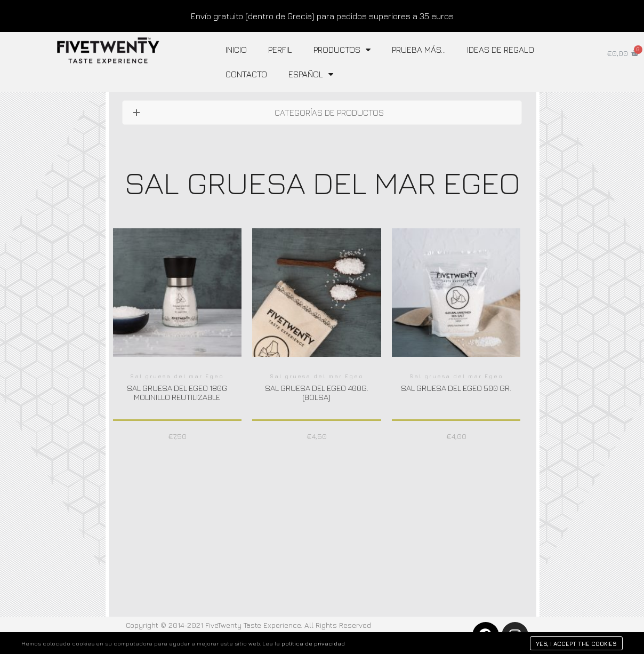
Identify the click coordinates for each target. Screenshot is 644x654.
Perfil (280, 50)
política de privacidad (313, 643)
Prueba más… (419, 50)
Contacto (246, 74)
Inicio (236, 50)
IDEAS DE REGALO (501, 50)
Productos (342, 50)
